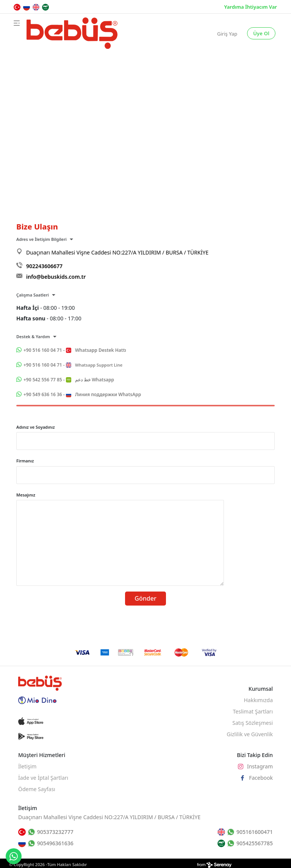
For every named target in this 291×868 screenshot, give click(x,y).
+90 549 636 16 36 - (82, 394)
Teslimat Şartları (253, 711)
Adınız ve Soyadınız (36, 427)
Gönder (145, 598)
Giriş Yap (227, 34)
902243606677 (44, 266)
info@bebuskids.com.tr (56, 277)
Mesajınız (26, 495)
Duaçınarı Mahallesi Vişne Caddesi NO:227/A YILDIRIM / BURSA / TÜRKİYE (117, 252)
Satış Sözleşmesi (253, 723)
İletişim (27, 766)
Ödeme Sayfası (37, 789)
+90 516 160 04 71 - (75, 350)
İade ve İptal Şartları (43, 778)
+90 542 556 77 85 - (69, 380)
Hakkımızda (258, 700)
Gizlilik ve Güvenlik (250, 734)
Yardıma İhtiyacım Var (250, 7)
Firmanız (25, 461)
